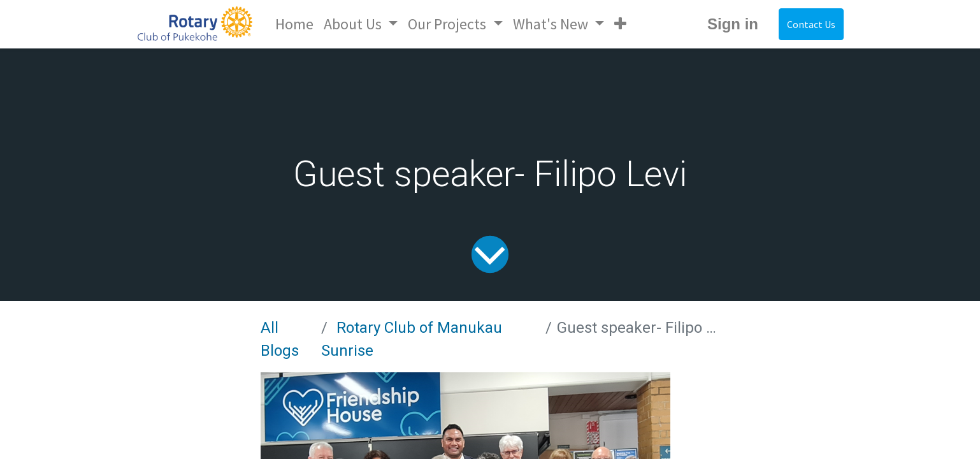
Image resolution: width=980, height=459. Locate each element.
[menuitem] (294, 24)
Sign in (733, 24)
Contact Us (811, 24)
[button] (620, 24)
